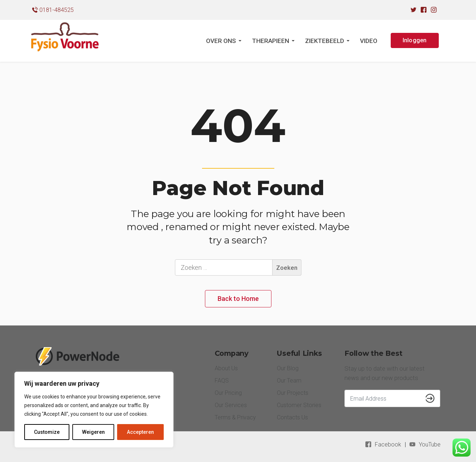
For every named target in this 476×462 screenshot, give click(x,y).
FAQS (222, 381)
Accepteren (140, 432)
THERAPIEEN (271, 41)
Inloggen (415, 40)
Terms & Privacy (235, 417)
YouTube (430, 444)
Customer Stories (299, 405)
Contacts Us (292, 417)
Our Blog (288, 368)
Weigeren (93, 432)
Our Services (231, 405)
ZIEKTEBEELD (325, 41)
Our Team (289, 381)
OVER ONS (221, 41)
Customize (47, 432)
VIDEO (369, 41)
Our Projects (293, 393)
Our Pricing (228, 393)
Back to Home (238, 299)
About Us (226, 368)
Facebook (388, 444)
